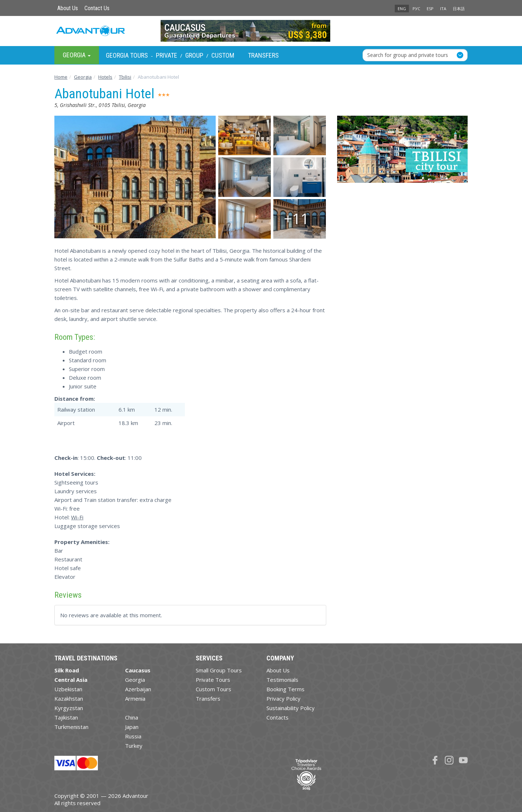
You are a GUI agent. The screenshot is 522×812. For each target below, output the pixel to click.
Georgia (135, 680)
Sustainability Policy (291, 708)
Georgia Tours (127, 55)
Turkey (134, 746)
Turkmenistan (71, 727)
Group (194, 55)
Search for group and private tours (408, 55)
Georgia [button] (77, 55)
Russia (133, 736)
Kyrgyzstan (69, 708)
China (132, 717)
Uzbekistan (68, 689)
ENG (402, 9)
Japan (132, 727)
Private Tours (213, 680)
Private (167, 55)
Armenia (135, 698)
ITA (443, 9)
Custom (223, 55)
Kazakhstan (69, 698)
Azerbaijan (138, 689)
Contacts (277, 717)
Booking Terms (285, 689)
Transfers (263, 55)
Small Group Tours (219, 670)
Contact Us (97, 8)
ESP (430, 9)
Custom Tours (214, 689)
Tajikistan (66, 717)
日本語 (459, 9)
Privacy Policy (283, 698)
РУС (416, 9)
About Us (68, 8)
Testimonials (282, 680)
